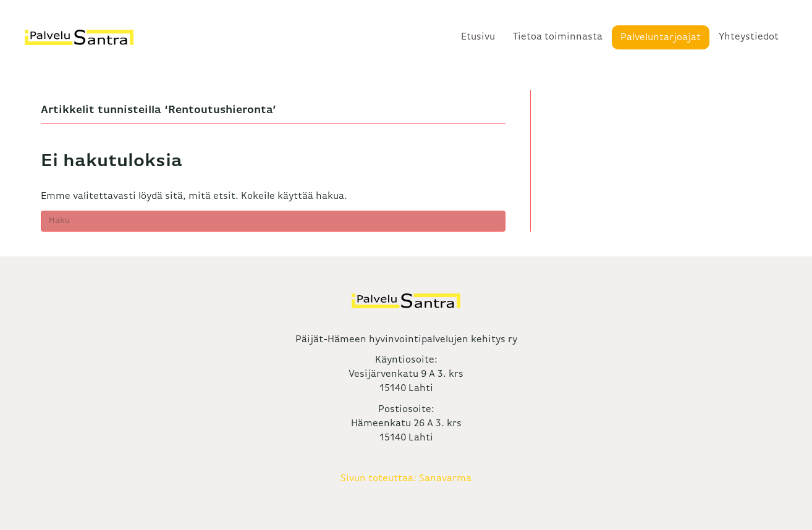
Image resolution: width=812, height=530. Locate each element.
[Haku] (273, 221)
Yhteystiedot (749, 37)
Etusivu (478, 37)
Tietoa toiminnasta (558, 37)
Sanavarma (445, 479)
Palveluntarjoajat (661, 38)
